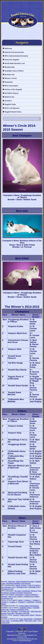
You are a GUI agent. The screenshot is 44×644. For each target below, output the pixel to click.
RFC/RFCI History (12, 93)
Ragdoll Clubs (10, 104)
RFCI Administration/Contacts (16, 56)
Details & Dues (21, 585)
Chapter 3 (5, 602)
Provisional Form (7, 589)
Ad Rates (14, 611)
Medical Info (10, 97)
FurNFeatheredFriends (25, 640)
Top (22, 629)
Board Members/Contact (25, 582)
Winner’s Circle (11, 78)
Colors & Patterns (31, 595)
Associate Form (34, 587)
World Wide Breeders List (15, 63)
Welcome (8, 48)
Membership (10, 67)
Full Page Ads (24, 611)
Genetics (8, 101)
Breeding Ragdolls (13, 583)
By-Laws (18, 591)
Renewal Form (22, 587)
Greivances (28, 593)
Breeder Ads (10, 75)
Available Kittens (26, 608)
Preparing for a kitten (31, 596)
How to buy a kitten (15, 596)
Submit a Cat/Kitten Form (19, 610)
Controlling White (17, 621)
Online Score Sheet (27, 615)
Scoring (16, 615)
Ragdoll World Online (13, 112)
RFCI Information (11, 86)
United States (24, 606)
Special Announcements (14, 52)
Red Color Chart (31, 621)
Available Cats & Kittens (14, 71)
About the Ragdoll (12, 60)
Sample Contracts (16, 593)
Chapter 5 (22, 602)
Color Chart (5, 621)
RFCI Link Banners (12, 108)
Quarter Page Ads (8, 613)
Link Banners (26, 583)
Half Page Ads (36, 611)
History (20, 600)
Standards (9, 82)
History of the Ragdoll (13, 89)
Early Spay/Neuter (26, 619)
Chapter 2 (36, 600)
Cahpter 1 (28, 600)
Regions (34, 591)
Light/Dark (31, 602)
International (34, 606)
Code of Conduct (34, 585)
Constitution (26, 591)
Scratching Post (7, 598)
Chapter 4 (13, 602)
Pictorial (4, 596)
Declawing (38, 619)
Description (19, 595)
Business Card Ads (22, 613)
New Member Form (8, 587)
